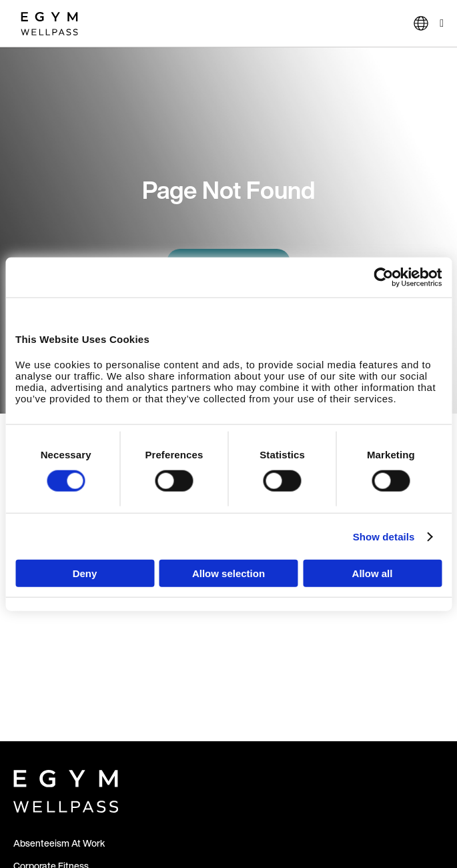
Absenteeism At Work (59, 843)
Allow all (373, 573)
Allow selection (229, 573)
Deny (85, 573)
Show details (384, 536)
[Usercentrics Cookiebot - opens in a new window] (383, 277)
